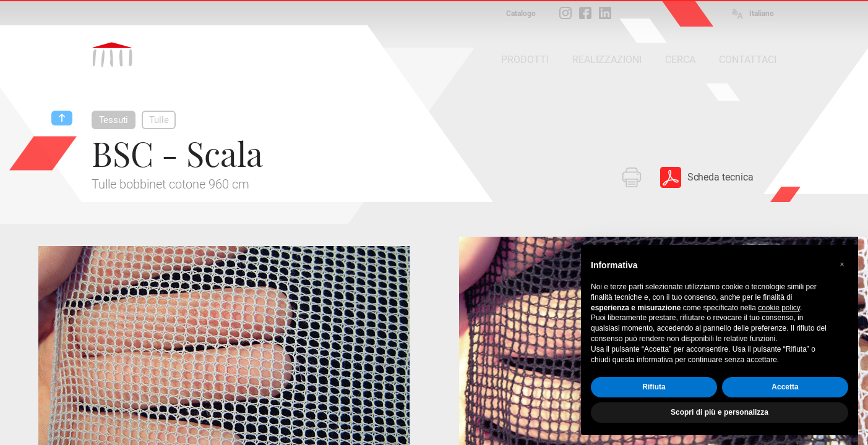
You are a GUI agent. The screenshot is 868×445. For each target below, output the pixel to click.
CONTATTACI (748, 60)
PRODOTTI (525, 60)
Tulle (159, 120)
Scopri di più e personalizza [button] (720, 412)
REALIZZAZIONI (607, 60)
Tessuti (114, 120)
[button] (842, 265)
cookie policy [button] (779, 308)
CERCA (680, 60)
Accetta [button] (785, 387)
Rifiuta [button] (654, 387)
